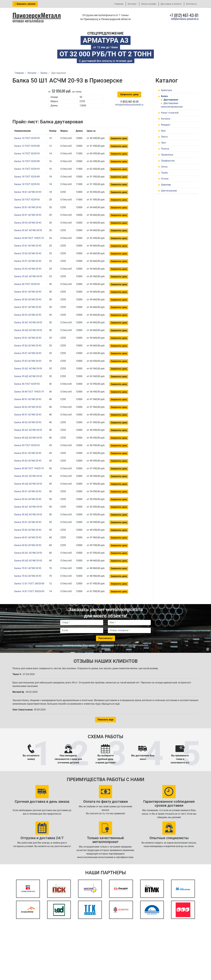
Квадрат (166, 125)
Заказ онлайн (149, 4)
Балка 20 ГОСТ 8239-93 (27, 200)
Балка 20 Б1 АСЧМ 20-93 (28, 207)
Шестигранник (169, 191)
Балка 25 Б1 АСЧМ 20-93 (28, 246)
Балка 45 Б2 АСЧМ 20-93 (28, 461)
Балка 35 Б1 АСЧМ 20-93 (28, 338)
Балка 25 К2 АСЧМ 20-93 (28, 269)
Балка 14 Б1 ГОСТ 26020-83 (29, 591)
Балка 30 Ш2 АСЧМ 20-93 (28, 330)
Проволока (167, 155)
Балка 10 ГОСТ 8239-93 (27, 138)
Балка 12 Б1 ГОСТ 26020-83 (29, 584)
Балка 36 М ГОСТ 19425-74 (29, 392)
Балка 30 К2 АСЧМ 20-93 (28, 315)
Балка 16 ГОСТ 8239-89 (27, 161)
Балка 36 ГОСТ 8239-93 (27, 384)
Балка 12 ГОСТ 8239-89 (27, 146)
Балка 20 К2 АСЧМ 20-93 (28, 223)
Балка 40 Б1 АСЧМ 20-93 (28, 399)
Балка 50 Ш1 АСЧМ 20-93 (28, 507)
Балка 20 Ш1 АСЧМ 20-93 (28, 230)
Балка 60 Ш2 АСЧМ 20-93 (28, 561)
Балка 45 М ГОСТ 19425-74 (29, 468)
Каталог (132, 4)
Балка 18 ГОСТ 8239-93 (27, 184)
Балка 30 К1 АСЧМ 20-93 (28, 307)
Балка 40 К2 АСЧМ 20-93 (28, 422)
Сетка (164, 167)
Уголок (165, 179)
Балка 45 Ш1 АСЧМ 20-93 (28, 476)
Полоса (165, 149)
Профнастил (168, 161)
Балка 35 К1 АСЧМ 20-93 (28, 353)
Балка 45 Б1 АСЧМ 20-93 (28, 453)
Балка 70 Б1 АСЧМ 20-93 (28, 568)
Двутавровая (171, 100)
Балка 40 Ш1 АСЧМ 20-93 (28, 430)
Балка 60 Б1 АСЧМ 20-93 (28, 537)
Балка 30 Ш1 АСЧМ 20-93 (28, 322)
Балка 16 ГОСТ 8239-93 (27, 169)
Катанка (166, 119)
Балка (164, 96)
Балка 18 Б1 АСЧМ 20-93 (28, 192)
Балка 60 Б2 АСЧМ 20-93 (28, 545)
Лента (164, 137)
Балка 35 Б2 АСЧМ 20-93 (28, 346)
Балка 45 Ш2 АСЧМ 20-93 (28, 484)
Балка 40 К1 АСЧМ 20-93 (28, 415)
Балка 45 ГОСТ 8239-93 (27, 445)
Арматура (166, 90)
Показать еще (105, 720)
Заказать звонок (25, 4)
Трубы (164, 173)
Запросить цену (129, 94)
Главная (119, 4)
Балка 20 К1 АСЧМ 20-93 (28, 215)
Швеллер (166, 185)
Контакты (191, 4)
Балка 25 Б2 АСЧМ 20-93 (28, 253)
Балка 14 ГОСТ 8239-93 (27, 154)
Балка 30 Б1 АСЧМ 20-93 (28, 292)
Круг (164, 131)
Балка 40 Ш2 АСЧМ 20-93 (28, 438)
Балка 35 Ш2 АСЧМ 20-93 (28, 376)
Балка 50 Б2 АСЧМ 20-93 (28, 499)
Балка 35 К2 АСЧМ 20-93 (28, 361)
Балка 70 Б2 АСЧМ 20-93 (28, 576)
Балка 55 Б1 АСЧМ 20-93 (28, 522)
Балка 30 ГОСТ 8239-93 (27, 284)
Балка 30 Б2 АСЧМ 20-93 (28, 299)
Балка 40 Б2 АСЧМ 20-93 (28, 407)
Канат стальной (170, 113)
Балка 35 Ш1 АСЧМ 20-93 (28, 369)
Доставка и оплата (171, 4)
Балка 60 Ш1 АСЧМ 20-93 (28, 553)
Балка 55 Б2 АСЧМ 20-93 (28, 530)
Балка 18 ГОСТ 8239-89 (27, 177)
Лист (164, 143)
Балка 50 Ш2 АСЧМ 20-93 (28, 514)
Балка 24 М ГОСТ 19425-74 (29, 238)
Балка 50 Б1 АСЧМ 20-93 (28, 491)
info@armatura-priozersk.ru (185, 19)
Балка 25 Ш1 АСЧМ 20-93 (28, 276)
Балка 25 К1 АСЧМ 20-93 (28, 261)
